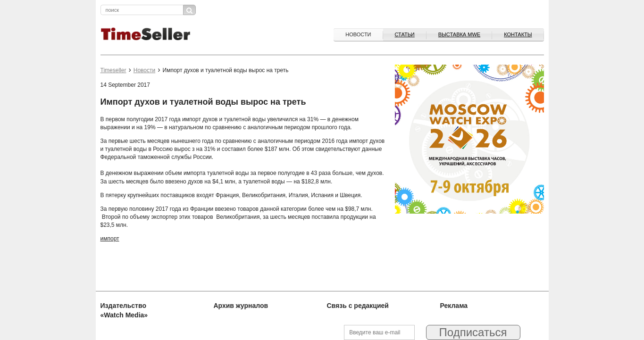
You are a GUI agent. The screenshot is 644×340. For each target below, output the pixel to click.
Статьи (405, 34)
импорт (110, 239)
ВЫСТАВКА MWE (459, 34)
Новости (358, 34)
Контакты (518, 34)
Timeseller (113, 70)
